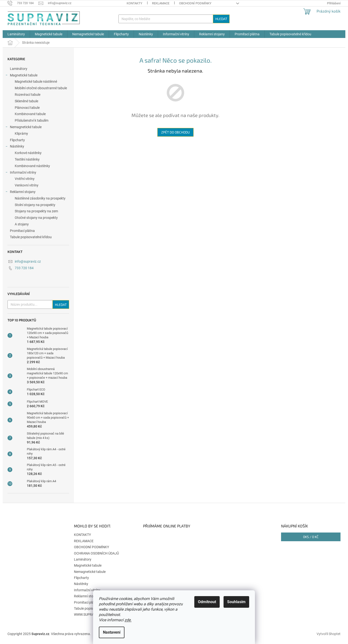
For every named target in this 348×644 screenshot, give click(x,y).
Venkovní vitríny (27, 185)
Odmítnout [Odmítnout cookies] (207, 602)
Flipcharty (18, 140)
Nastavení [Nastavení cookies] (112, 632)
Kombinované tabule (30, 114)
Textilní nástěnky (27, 159)
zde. (128, 620)
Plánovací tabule (27, 108)
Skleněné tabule (26, 101)
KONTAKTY (134, 3)
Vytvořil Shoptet (329, 634)
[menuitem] (16, 34)
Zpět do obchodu (175, 132)
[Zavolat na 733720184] (23, 3)
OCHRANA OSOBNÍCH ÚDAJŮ (96, 553)
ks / (311, 537)
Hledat (221, 19)
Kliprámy (21, 133)
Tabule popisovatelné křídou (31, 237)
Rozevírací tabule (28, 95)
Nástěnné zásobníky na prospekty (40, 198)
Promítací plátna (23, 231)
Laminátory (19, 69)
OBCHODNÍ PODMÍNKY (195, 3)
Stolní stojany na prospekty (35, 205)
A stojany (22, 224)
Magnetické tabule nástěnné (36, 81)
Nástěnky (15, 147)
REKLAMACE (161, 3)
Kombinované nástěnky (32, 166)
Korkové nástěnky (28, 153)
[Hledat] (174, 19)
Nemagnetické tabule (23, 128)
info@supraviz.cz (28, 261)
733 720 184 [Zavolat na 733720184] (24, 268)
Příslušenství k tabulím (32, 120)
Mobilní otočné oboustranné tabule (41, 88)
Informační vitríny (21, 173)
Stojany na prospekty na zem (36, 211)
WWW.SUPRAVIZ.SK (89, 614)
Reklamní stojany (20, 192)
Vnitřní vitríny (25, 179)
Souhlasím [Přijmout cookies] (236, 602)
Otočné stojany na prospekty (36, 218)
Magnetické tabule (21, 76)
